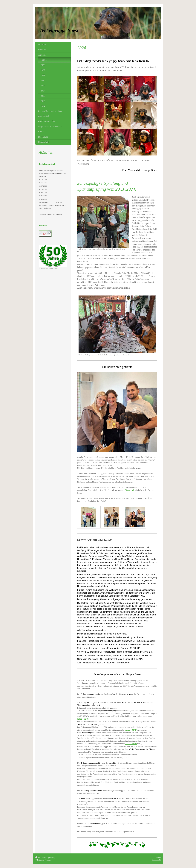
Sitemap (52, 857)
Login (159, 857)
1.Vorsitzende (129, 490)
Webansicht (157, 860)
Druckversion (42, 857)
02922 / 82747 (83, 719)
